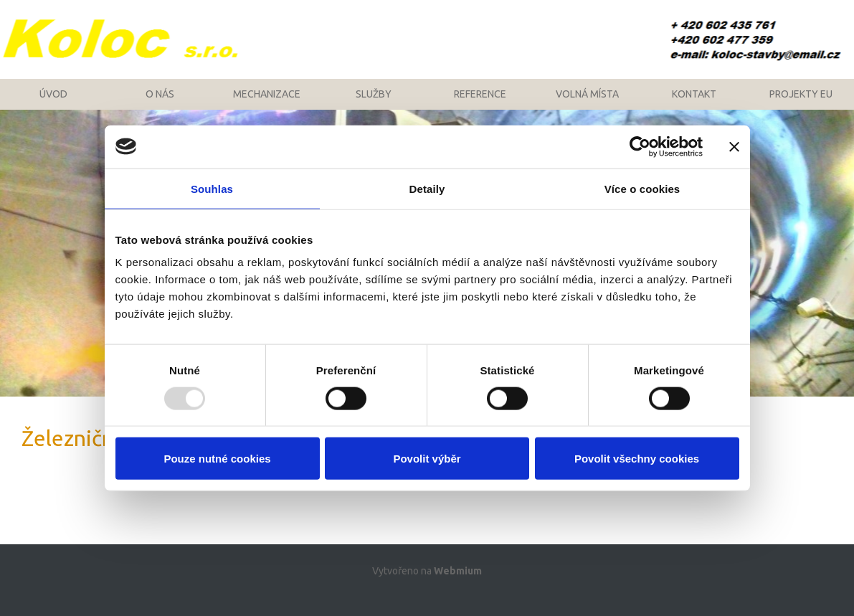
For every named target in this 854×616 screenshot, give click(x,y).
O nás (160, 104)
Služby (374, 104)
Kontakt (694, 104)
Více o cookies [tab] (642, 188)
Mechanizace (267, 104)
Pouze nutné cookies (217, 459)
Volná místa (587, 104)
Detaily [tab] (427, 188)
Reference (480, 104)
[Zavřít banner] (734, 146)
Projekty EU (801, 104)
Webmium (458, 589)
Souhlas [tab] (212, 188)
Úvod (53, 104)
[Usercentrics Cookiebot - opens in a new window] (640, 146)
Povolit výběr (427, 459)
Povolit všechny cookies (637, 459)
